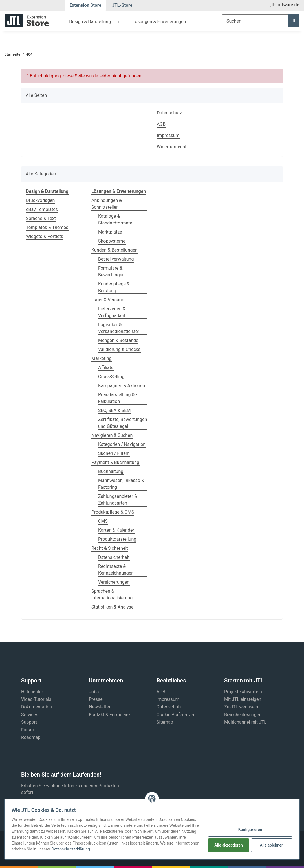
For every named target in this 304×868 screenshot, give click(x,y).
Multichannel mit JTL (245, 722)
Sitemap (165, 722)
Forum (28, 730)
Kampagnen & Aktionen (122, 386)
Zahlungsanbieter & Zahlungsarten (118, 500)
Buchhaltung (111, 471)
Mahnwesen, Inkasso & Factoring (121, 484)
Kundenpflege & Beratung (114, 287)
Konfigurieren (250, 830)
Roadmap (31, 737)
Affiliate (106, 368)
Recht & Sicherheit (110, 548)
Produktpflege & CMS (113, 512)
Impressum (168, 135)
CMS (103, 521)
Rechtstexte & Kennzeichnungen (116, 570)
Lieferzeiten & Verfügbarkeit (112, 312)
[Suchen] (255, 21)
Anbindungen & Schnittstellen (107, 204)
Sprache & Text (41, 218)
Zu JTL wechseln (241, 707)
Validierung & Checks (119, 349)
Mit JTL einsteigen (243, 699)
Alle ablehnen (272, 845)
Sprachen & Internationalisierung (112, 595)
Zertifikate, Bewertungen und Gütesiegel (123, 423)
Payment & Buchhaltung (115, 462)
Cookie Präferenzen (176, 715)
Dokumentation (37, 707)
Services (30, 715)
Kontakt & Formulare (109, 715)
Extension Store (85, 5)
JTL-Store (122, 5)
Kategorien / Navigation (122, 444)
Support (29, 722)
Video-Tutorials (36, 699)
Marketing (101, 358)
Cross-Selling (111, 377)
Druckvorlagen (40, 200)
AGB (161, 124)
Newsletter (100, 707)
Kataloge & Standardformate (115, 220)
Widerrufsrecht (172, 147)
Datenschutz (169, 113)
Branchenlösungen (243, 715)
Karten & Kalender (116, 530)
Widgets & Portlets (45, 236)
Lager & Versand (108, 300)
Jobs (94, 692)
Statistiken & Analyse (112, 607)
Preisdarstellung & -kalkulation (118, 398)
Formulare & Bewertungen (111, 271)
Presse (96, 699)
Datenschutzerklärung (71, 849)
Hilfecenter (32, 692)
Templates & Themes (47, 227)
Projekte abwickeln (243, 692)
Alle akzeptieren (228, 845)
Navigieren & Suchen (112, 435)
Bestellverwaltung (116, 259)
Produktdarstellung (117, 539)
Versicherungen (114, 582)
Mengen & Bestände (118, 340)
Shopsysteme (112, 241)
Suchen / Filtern (114, 453)
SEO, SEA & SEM (114, 410)
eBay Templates (42, 209)
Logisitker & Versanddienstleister (119, 328)
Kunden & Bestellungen (114, 250)
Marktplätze (110, 232)
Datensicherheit (114, 557)
